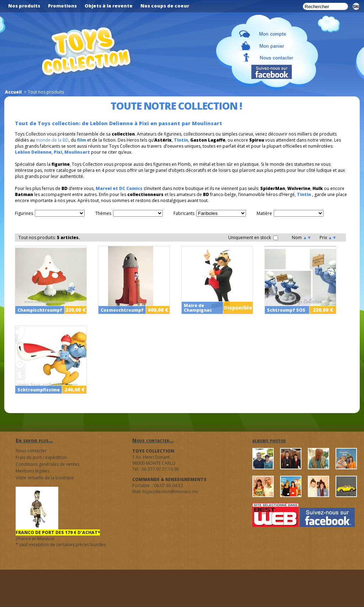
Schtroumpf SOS (286, 310)
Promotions (62, 6)
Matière (264, 213)
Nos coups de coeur (165, 6)
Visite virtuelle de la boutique (45, 478)
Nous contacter (31, 451)
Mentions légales (33, 471)
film (82, 140)
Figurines (24, 213)
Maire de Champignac (198, 308)
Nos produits (24, 6)
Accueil (13, 92)
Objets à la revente (109, 6)
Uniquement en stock (253, 237)
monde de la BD (52, 140)
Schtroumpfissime (39, 390)
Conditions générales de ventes (47, 464)
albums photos (269, 440)
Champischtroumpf (40, 310)
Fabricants (184, 213)
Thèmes (103, 213)
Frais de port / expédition (41, 457)
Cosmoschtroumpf (122, 310)
